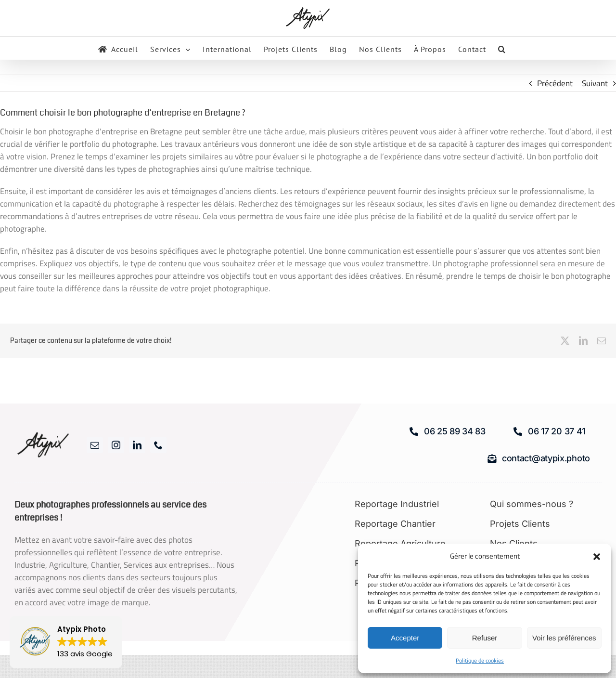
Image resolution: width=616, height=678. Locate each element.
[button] (597, 557)
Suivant (595, 83)
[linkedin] (137, 445)
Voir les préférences (564, 638)
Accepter (405, 638)
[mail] (95, 445)
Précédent (555, 83)
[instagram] (116, 445)
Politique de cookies (480, 660)
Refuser (485, 638)
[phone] (158, 445)
